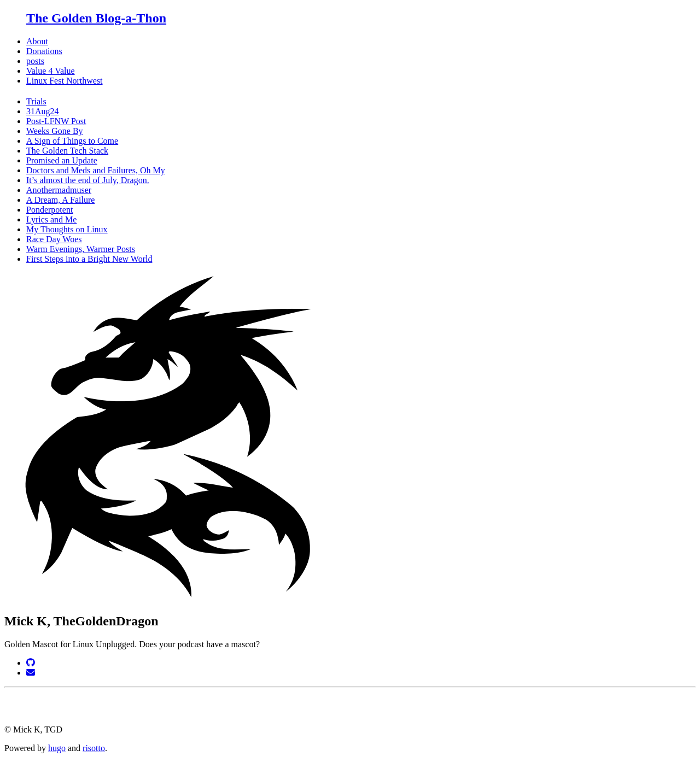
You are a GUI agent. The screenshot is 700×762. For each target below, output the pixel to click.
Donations (44, 51)
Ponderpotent (49, 210)
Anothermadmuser (59, 190)
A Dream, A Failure (60, 200)
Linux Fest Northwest (65, 81)
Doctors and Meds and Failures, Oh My (96, 170)
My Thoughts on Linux (67, 229)
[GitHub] (31, 663)
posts (35, 61)
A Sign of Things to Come (72, 141)
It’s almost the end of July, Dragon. (88, 180)
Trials (36, 101)
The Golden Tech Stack (67, 151)
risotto (94, 748)
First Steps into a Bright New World (89, 259)
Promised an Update (62, 160)
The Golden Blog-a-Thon (96, 18)
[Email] (31, 673)
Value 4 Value (51, 71)
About (37, 41)
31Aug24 (43, 111)
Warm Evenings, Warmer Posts (81, 249)
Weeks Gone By (55, 131)
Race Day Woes (54, 239)
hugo (57, 748)
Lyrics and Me (51, 219)
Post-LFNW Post (56, 121)
